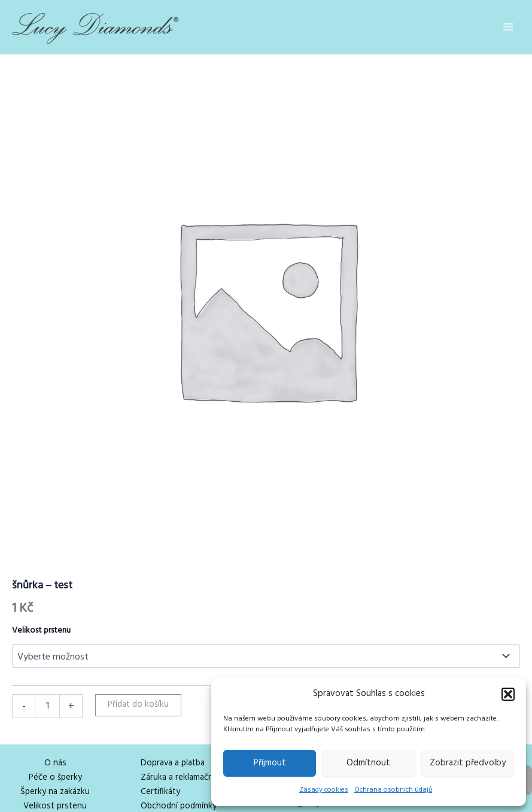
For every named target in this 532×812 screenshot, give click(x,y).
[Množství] (47, 706)
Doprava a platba (173, 763)
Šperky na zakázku (55, 792)
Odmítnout (368, 763)
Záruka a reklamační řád (185, 778)
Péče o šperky (55, 778)
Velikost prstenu (41, 631)
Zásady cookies (324, 790)
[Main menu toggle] (508, 27)
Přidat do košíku (138, 705)
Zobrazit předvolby (468, 763)
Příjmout (270, 763)
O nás (55, 763)
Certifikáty (160, 792)
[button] (508, 694)
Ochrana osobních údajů (393, 790)
